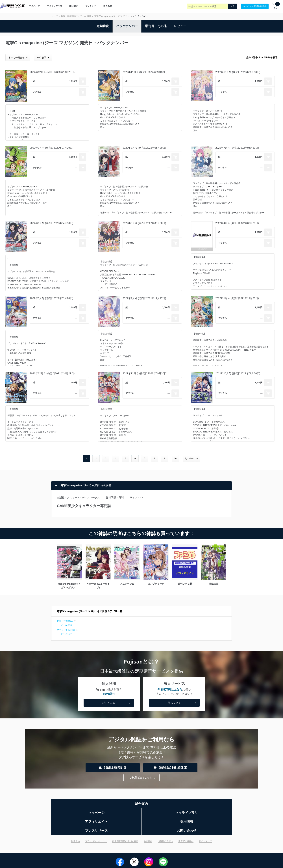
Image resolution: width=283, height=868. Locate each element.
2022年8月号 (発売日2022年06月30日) (144, 148)
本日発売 (74, 6)
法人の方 (108, 6)
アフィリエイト (96, 822)
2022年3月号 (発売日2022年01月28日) (51, 298)
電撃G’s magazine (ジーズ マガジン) (112, 16)
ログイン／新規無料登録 (255, 6)
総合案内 (141, 804)
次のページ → (191, 458)
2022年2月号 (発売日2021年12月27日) (144, 298)
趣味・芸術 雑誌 (69, 16)
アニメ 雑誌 (66, 634)
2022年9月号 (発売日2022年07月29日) (51, 148)
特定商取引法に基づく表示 (125, 841)
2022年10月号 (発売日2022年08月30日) (238, 72)
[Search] (233, 6)
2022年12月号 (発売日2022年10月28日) (52, 72)
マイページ (34, 6)
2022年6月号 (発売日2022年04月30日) (51, 223)
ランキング (91, 6)
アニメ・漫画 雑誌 (66, 630)
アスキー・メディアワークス (83, 497)
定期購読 (103, 26)
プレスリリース (96, 831)
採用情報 (187, 822)
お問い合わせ (187, 831)
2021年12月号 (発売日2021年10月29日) (52, 373)
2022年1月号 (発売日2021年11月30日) (237, 298)
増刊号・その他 (156, 26)
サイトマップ (205, 841)
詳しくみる (117, 703)
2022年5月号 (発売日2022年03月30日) (144, 223)
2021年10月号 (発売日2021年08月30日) (238, 373)
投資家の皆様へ (186, 841)
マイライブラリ (55, 6)
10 (175, 458)
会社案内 (148, 841)
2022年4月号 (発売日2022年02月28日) (237, 223)
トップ (55, 16)
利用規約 (75, 841)
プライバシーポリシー (96, 841)
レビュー (180, 26)
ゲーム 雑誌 (85, 16)
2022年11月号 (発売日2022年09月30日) (145, 72)
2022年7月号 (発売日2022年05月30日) (237, 148)
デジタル (37, 92)
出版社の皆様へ (165, 841)
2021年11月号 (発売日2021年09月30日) (145, 373)
